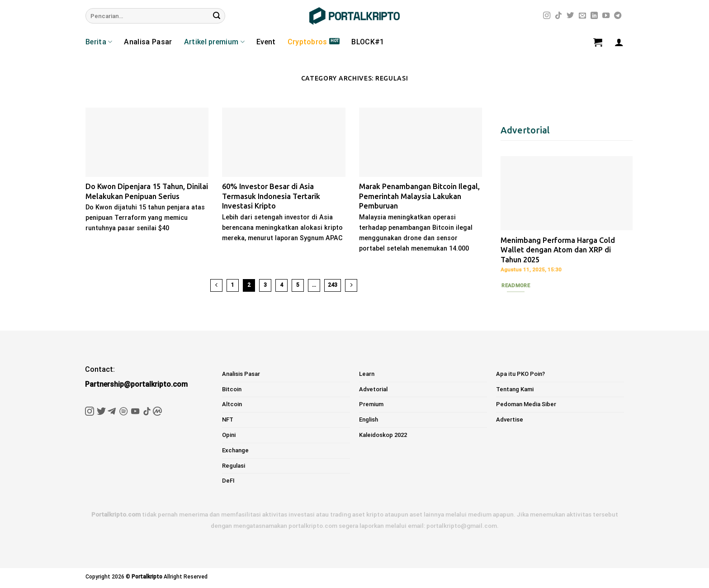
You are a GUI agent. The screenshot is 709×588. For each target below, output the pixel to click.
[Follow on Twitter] (570, 16)
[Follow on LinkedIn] (594, 16)
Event (266, 42)
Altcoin (232, 404)
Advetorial (373, 389)
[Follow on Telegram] (618, 16)
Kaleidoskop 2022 (383, 435)
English (369, 420)
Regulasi (234, 466)
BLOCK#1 (368, 42)
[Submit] (217, 16)
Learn (367, 374)
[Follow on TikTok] (558, 16)
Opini (229, 435)
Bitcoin (232, 389)
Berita (99, 42)
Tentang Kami (515, 389)
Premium (371, 404)
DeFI (228, 481)
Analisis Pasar (241, 374)
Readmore (516, 285)
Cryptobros (307, 42)
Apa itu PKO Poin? (520, 374)
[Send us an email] (582, 16)
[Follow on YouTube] (606, 16)
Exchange (235, 450)
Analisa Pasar (148, 42)
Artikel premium (214, 42)
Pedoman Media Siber (526, 404)
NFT (228, 420)
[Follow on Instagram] (547, 16)
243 (333, 285)
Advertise (510, 420)
